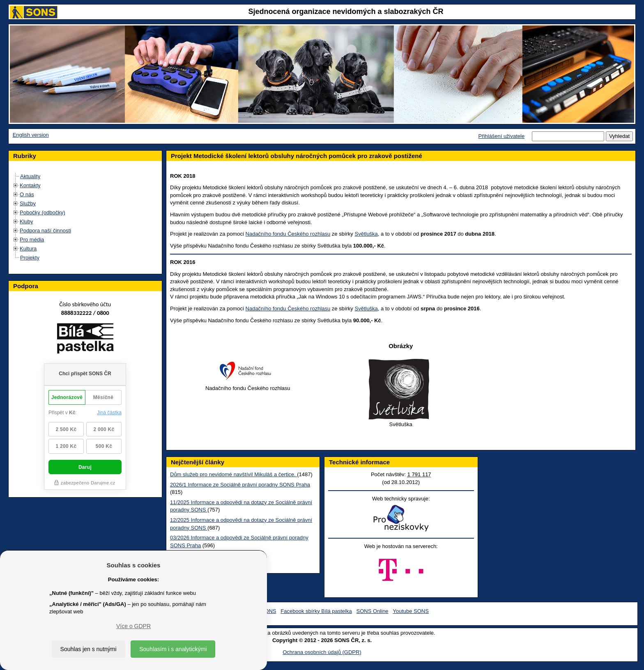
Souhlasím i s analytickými (173, 649)
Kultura (28, 249)
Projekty (30, 258)
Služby (28, 203)
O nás (27, 194)
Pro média (32, 240)
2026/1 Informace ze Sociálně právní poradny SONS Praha (240, 485)
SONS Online (373, 611)
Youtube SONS (411, 611)
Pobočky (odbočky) (43, 212)
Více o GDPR (133, 626)
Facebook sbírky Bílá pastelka (316, 611)
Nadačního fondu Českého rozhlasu (288, 234)
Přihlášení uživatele (501, 136)
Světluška (366, 234)
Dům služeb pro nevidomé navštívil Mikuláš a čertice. (233, 474)
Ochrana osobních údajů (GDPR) (322, 652)
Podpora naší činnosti (45, 231)
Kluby (26, 221)
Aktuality (30, 176)
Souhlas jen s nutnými (89, 649)
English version (31, 135)
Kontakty (30, 185)
